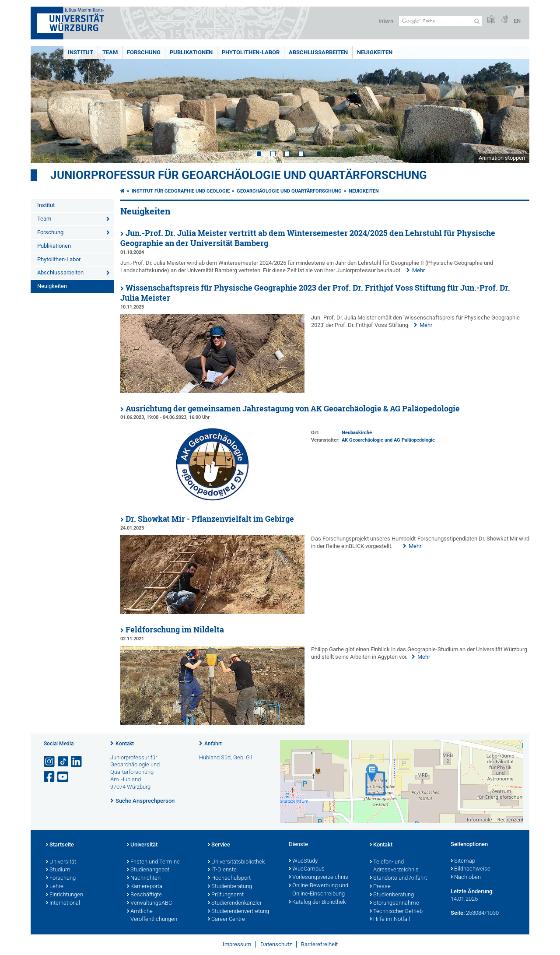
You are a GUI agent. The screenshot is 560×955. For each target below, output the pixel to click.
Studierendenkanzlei (234, 903)
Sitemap (463, 861)
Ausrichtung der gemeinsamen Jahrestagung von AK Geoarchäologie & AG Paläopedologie (293, 409)
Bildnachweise (471, 869)
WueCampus (307, 869)
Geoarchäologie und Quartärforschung (289, 191)
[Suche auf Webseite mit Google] (440, 21)
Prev (46, 104)
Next (514, 104)
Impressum (237, 944)
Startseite (60, 845)
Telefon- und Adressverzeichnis (394, 866)
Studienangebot (148, 870)
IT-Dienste (222, 870)
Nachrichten (144, 878)
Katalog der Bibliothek (317, 902)
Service (219, 845)
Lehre (55, 887)
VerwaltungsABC (149, 903)
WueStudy (303, 861)
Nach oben (466, 878)
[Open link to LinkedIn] (77, 762)
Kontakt (125, 744)
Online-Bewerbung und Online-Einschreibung (318, 890)
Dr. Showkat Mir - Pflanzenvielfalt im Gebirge (210, 519)
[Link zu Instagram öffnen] (50, 762)
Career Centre (226, 920)
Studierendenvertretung (238, 912)
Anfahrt (213, 744)
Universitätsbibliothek (236, 862)
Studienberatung (230, 887)
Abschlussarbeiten (318, 52)
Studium (58, 870)
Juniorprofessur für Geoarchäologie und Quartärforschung (239, 175)
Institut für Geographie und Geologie (181, 191)
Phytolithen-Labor (251, 52)
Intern (386, 21)
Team (110, 52)
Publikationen (191, 52)
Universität (61, 862)
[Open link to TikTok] (63, 762)
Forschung (144, 52)
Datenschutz (276, 944)
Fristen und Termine (153, 862)
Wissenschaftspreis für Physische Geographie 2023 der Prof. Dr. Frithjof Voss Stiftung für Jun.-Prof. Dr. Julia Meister (315, 293)
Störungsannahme (394, 903)
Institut (80, 52)
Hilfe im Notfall (390, 920)
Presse (380, 887)
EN (517, 21)
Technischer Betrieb (396, 912)
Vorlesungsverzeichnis (318, 878)
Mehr (418, 270)
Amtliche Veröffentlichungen (152, 916)
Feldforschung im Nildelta (175, 630)
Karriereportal (145, 887)
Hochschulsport (229, 878)
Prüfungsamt (226, 895)
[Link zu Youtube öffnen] (63, 777)
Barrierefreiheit (319, 944)
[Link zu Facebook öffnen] (50, 777)
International (63, 903)
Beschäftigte (144, 895)
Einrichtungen (65, 895)
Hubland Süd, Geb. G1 (226, 757)
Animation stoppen (502, 158)
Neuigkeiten (375, 52)
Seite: (458, 913)
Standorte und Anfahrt (398, 878)
